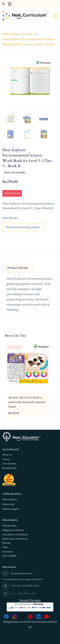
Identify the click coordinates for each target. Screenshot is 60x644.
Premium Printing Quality (23, 227)
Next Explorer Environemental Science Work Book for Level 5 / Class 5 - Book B (29, 42)
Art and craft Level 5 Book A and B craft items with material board (27, 402)
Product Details (18, 268)
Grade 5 (30, 34)
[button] (7, 455)
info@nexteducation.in (22, 573)
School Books (11, 34)
